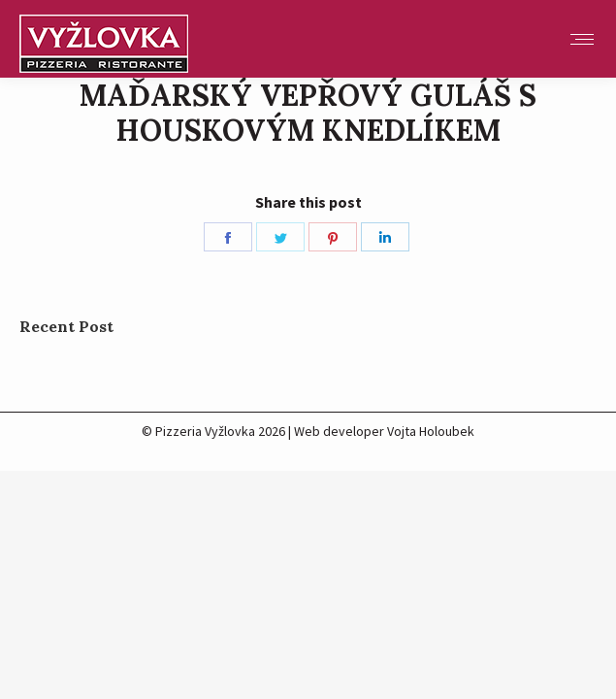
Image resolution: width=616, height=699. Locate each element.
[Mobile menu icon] (582, 39)
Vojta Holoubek (431, 431)
